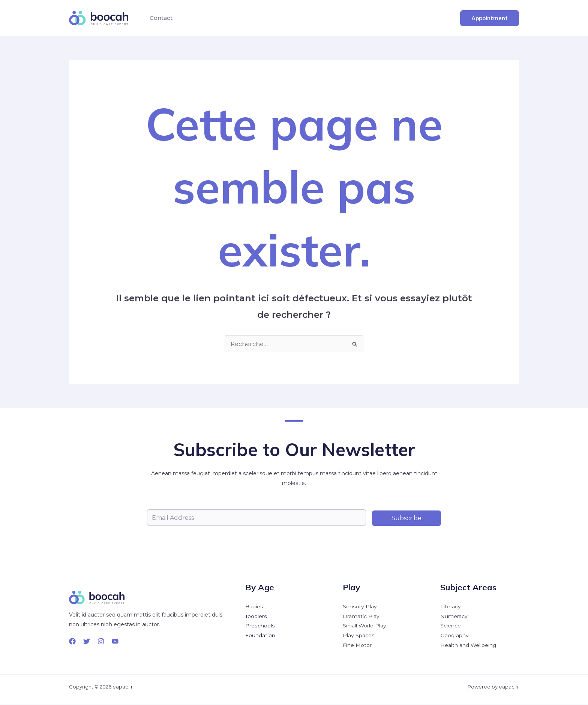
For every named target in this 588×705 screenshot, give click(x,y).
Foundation (260, 636)
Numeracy (454, 617)
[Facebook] (72, 641)
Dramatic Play (361, 617)
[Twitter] (87, 641)
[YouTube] (115, 641)
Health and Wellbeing (469, 646)
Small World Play (365, 626)
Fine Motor (357, 646)
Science (451, 626)
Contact (160, 18)
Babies (254, 607)
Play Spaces (358, 636)
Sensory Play (360, 607)
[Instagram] (101, 641)
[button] (490, 18)
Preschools (260, 626)
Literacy (451, 607)
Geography (455, 636)
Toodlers (256, 617)
